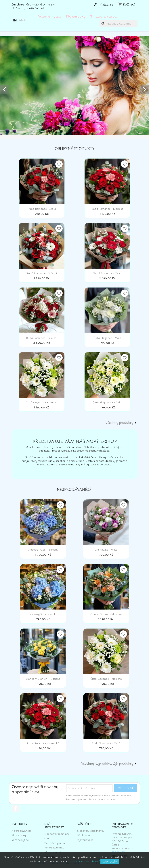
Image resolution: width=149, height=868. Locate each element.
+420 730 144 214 (43, 5)
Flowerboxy (76, 16)
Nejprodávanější (21, 831)
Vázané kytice (50, 16)
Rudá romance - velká (107, 273)
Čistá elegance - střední (107, 402)
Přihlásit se (84, 835)
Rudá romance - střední (42, 273)
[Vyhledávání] (119, 24)
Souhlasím (110, 862)
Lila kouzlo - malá (106, 550)
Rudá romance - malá (42, 209)
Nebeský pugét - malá (43, 614)
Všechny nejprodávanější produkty (109, 764)
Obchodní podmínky (57, 834)
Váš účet (84, 824)
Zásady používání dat (30, 8)
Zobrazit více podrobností (84, 861)
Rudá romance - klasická (107, 209)
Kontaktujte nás (54, 848)
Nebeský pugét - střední (43, 550)
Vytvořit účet (85, 840)
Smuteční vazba (103, 16)
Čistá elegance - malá (107, 338)
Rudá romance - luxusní (42, 338)
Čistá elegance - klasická (42, 402)
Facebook (16, 808)
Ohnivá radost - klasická (106, 614)
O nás (48, 838)
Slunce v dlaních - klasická (43, 679)
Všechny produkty (121, 423)
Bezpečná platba (55, 843)
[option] (74, 85)
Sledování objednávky (91, 831)
